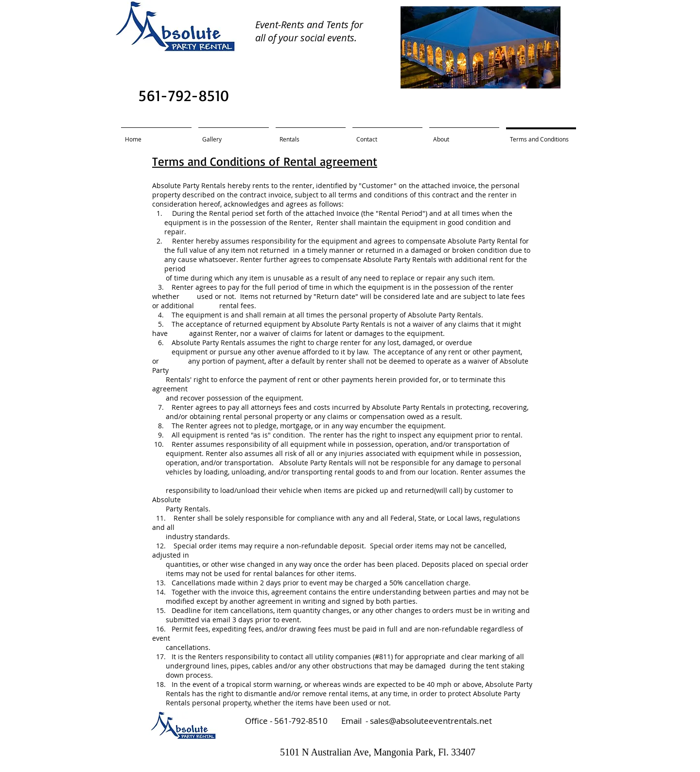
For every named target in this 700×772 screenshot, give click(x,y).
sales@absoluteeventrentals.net (431, 721)
